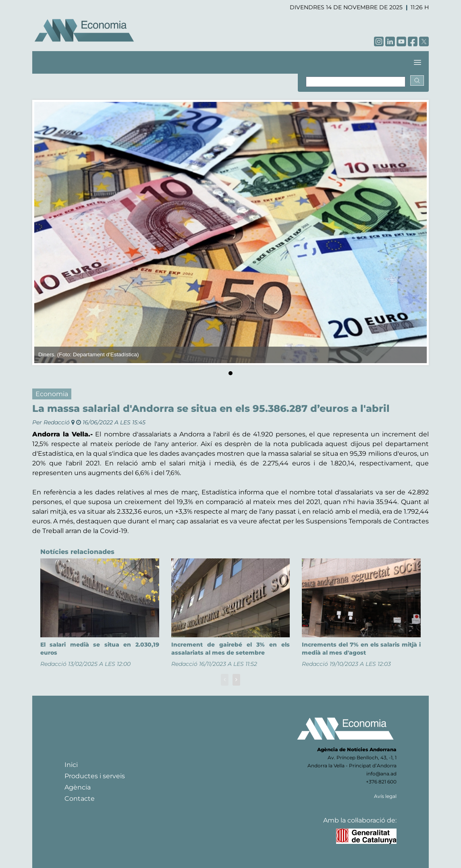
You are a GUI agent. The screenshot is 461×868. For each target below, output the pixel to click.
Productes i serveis (95, 776)
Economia (52, 394)
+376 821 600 (381, 782)
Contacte (80, 799)
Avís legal (385, 796)
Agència (78, 787)
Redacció (57, 422)
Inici (71, 765)
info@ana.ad (381, 774)
